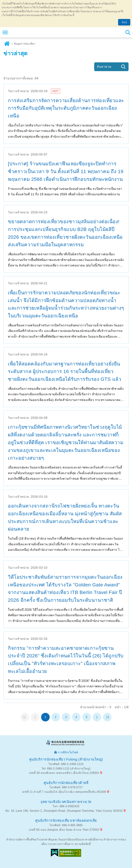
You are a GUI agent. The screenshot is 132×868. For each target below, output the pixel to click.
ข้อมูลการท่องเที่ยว (25, 44)
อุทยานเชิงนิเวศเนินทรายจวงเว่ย (66, 802)
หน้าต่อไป (97, 717)
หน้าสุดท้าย (107, 717)
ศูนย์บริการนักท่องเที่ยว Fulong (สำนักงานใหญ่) (66, 759)
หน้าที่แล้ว (35, 717)
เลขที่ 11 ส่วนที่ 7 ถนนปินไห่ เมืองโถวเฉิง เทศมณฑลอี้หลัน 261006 (64, 792)
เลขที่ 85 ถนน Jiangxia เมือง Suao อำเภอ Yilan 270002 (64, 830)
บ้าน (7, 44)
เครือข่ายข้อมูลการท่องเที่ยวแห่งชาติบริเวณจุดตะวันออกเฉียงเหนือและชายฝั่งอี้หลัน (23, 32)
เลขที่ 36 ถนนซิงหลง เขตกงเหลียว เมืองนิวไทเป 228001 (64, 773)
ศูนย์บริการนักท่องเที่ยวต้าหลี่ (66, 783)
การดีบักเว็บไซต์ (68, 752)
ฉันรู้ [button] (124, 22)
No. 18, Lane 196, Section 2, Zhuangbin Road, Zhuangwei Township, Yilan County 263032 (64, 811)
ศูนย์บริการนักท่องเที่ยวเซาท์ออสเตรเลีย (66, 820)
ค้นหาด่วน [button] (104, 67)
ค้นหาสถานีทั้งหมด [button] (128, 32)
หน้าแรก (25, 717)
